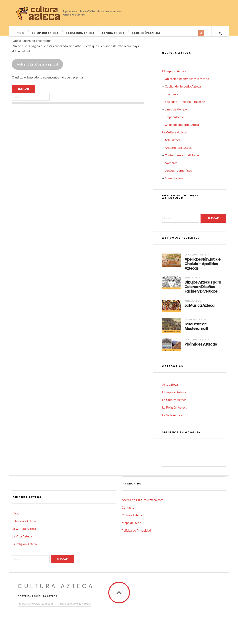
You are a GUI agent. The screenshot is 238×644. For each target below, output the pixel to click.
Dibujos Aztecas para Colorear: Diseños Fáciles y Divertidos (203, 291)
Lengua (170, 174)
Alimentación (174, 182)
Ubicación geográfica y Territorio (187, 83)
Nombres (171, 167)
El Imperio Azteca (46, 33)
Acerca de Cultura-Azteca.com (142, 504)
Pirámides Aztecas (201, 348)
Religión (200, 105)
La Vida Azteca (114, 33)
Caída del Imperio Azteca (182, 128)
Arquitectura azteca (178, 151)
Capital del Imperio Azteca (183, 90)
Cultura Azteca (132, 519)
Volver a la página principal (37, 68)
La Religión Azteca (146, 33)
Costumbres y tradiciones (182, 159)
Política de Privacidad (136, 534)
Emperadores (174, 121)
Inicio (20, 33)
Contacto (128, 511)
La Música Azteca (200, 310)
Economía (171, 98)
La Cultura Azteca (81, 33)
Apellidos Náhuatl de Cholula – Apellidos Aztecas (203, 268)
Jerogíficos (184, 174)
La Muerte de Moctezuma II (196, 330)
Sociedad (171, 105)
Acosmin (87, 608)
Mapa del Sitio (131, 527)
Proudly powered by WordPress (35, 608)
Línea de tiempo (176, 113)
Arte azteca (172, 144)
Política (186, 105)
